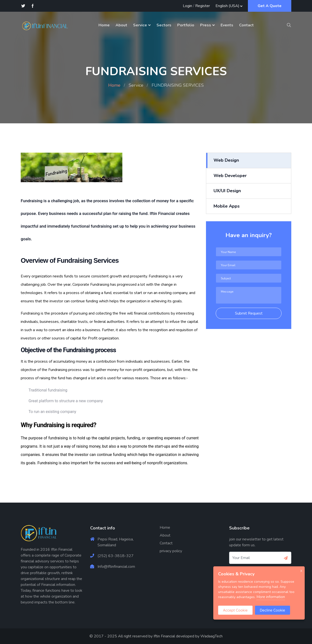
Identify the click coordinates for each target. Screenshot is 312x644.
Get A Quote (270, 6)
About (121, 25)
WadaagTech (211, 636)
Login (187, 6)
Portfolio (186, 25)
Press (206, 25)
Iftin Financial (164, 636)
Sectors (164, 25)
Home (104, 25)
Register (203, 6)
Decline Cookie (273, 610)
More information (271, 597)
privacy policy (171, 551)
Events (227, 25)
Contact (246, 25)
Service (140, 25)
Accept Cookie (235, 610)
